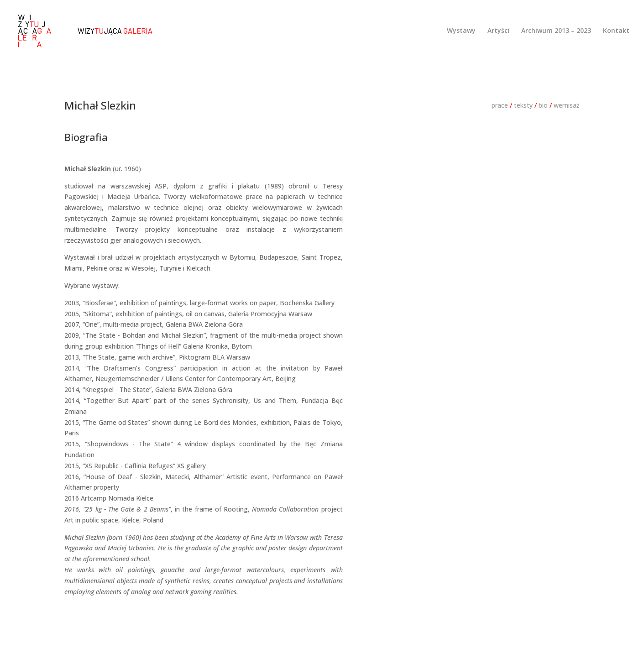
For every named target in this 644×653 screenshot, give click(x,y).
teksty (523, 105)
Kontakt (616, 31)
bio (543, 105)
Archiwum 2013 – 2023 (556, 31)
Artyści (498, 31)
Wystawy (461, 31)
